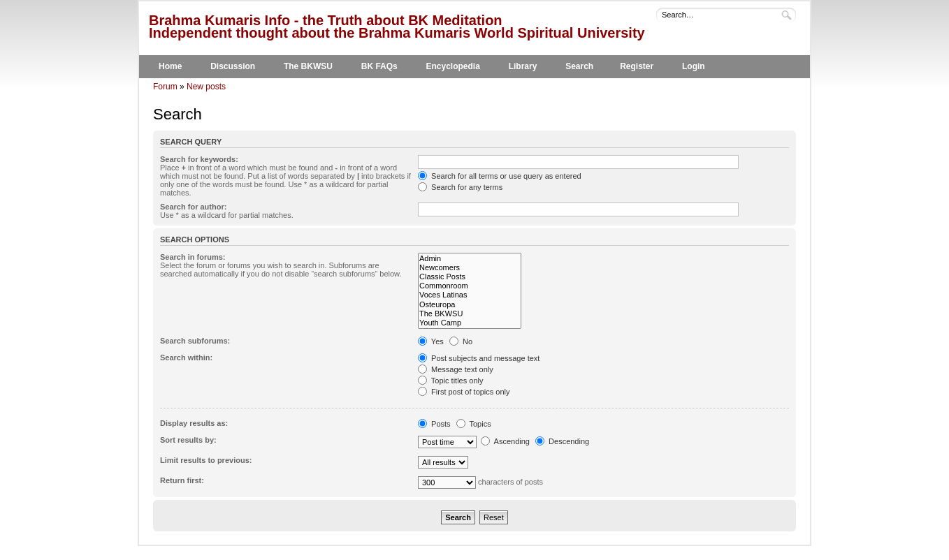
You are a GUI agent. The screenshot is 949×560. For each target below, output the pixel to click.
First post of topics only (464, 392)
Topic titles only (450, 381)
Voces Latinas (470, 295)
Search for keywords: (199, 159)
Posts (434, 424)
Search (579, 66)
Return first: (182, 480)
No (461, 341)
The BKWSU (308, 66)
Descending (562, 441)
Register (637, 66)
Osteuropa (470, 305)
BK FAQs (379, 66)
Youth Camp (470, 323)
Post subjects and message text (479, 358)
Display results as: (194, 423)
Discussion (233, 66)
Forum (165, 87)
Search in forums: (193, 257)
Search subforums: (195, 341)
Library (523, 66)
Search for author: (193, 207)
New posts (206, 87)
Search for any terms (460, 187)
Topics (474, 424)
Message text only (456, 369)
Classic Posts (470, 277)
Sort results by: (188, 440)
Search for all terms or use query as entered (500, 176)
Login (694, 66)
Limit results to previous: (206, 460)
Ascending (505, 441)
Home (170, 66)
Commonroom (470, 286)
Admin (470, 259)
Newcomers (470, 268)
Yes (431, 341)
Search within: (186, 358)
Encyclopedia (453, 66)
